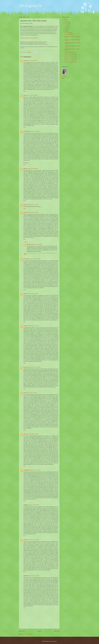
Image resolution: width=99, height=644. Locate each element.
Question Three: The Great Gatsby (71, 58)
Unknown (25, 95)
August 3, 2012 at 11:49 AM (35, 259)
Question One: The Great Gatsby (70, 62)
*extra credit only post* (69, 35)
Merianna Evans (27, 367)
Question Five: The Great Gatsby (71, 54)
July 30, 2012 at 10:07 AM (34, 131)
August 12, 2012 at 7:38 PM (34, 576)
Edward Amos (26, 131)
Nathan (25, 393)
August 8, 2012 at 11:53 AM (33, 326)
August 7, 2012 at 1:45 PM (33, 294)
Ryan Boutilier (26, 259)
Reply (25, 91)
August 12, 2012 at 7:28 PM (33, 540)
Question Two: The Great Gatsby (71, 60)
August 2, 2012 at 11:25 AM (33, 205)
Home (39, 631)
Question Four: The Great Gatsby (71, 56)
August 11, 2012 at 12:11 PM (35, 470)
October (66, 25)
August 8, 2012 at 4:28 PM (35, 367)
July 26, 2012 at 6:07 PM (32, 60)
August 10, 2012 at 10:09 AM (36, 244)
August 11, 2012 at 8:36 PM (34, 505)
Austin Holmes (26, 470)
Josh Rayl (25, 60)
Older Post (57, 631)
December (67, 21)
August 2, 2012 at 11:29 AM (33, 212)
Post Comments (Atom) (28, 634)
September (67, 27)
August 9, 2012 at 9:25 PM (32, 393)
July (66, 31)
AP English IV (31, 6)
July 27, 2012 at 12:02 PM (33, 95)
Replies (26, 242)
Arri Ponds (26, 540)
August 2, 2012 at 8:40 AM (33, 169)
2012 (65, 19)
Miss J (65, 75)
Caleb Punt (26, 326)
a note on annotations (68, 33)
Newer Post (22, 631)
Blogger (55, 641)
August (66, 29)
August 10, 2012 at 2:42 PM (33, 434)
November (67, 23)
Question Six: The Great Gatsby (70, 52)
